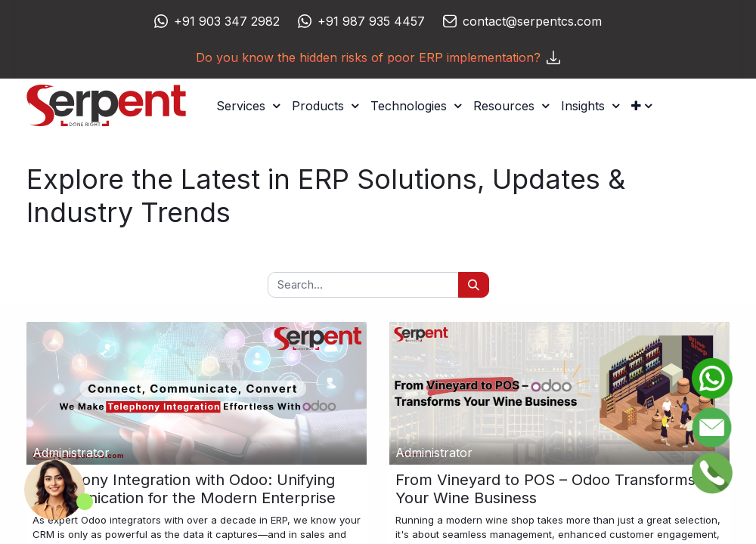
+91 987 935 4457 (371, 21)
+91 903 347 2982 (227, 21)
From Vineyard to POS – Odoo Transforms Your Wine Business (545, 489)
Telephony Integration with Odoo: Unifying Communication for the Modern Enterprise (184, 489)
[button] (641, 106)
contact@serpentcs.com (532, 21)
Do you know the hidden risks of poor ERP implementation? (378, 57)
